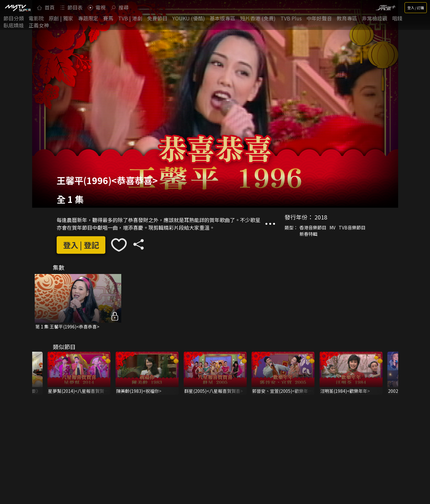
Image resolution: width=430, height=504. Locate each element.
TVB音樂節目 (352, 228)
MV (332, 228)
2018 (321, 217)
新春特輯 (308, 234)
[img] (18, 8)
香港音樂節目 (313, 228)
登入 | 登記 (81, 245)
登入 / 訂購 (416, 8)
